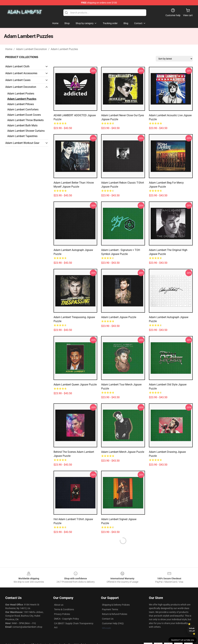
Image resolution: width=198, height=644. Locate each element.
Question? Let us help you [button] (183, 640)
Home (9, 49)
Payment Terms (110, 609)
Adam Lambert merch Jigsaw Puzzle (123, 452)
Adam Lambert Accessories (21, 73)
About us (59, 605)
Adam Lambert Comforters (23, 109)
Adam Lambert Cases (18, 80)
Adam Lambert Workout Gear (22, 143)
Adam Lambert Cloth (17, 66)
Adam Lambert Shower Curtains (26, 131)
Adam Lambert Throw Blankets (25, 120)
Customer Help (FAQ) (113, 623)
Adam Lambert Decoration (32, 49)
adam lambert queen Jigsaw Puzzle (75, 385)
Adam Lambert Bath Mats (22, 125)
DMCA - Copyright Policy (66, 619)
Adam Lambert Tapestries (22, 136)
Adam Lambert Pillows (21, 104)
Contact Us (108, 619)
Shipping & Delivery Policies (116, 605)
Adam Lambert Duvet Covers (24, 115)
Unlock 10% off (192, 630)
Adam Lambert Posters (21, 94)
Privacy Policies (62, 614)
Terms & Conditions (64, 609)
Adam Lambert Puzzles (64, 49)
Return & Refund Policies (115, 614)
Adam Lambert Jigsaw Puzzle (119, 317)
